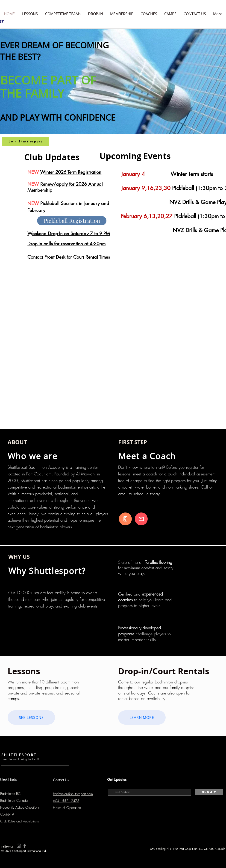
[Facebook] (25, 846)
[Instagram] (19, 846)
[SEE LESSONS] (31, 718)
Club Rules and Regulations (20, 821)
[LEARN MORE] (142, 718)
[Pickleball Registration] (72, 221)
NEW (34, 184)
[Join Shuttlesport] (26, 141)
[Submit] (209, 792)
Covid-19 (7, 814)
